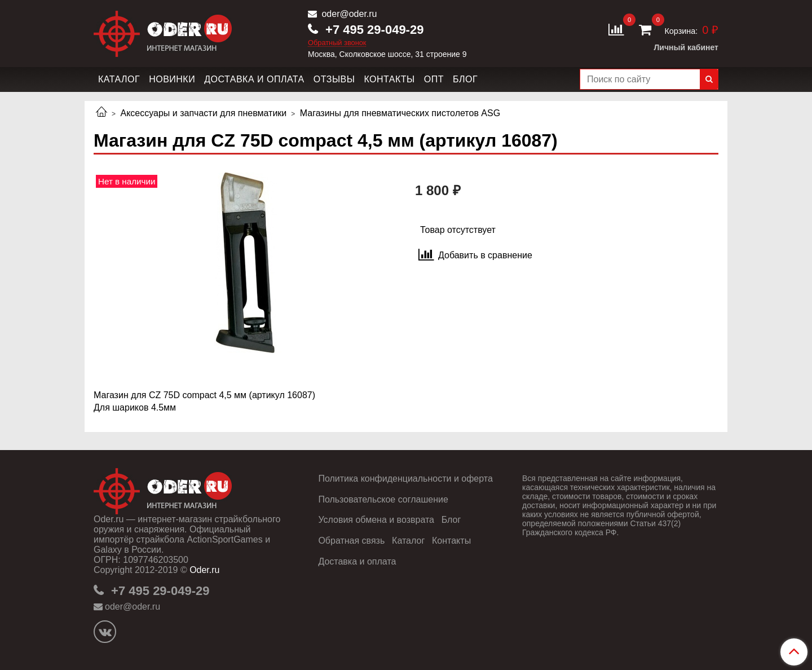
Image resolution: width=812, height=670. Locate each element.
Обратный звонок (337, 43)
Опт (434, 79)
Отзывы (334, 79)
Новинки (172, 79)
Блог (465, 79)
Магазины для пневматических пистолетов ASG (400, 113)
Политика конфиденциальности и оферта (405, 479)
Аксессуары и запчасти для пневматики (203, 113)
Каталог (119, 79)
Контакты (389, 79)
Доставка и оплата (254, 79)
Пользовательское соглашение (383, 499)
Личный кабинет (686, 47)
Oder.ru (204, 570)
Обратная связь (351, 541)
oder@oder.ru (348, 14)
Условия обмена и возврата (376, 520)
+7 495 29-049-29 (373, 30)
